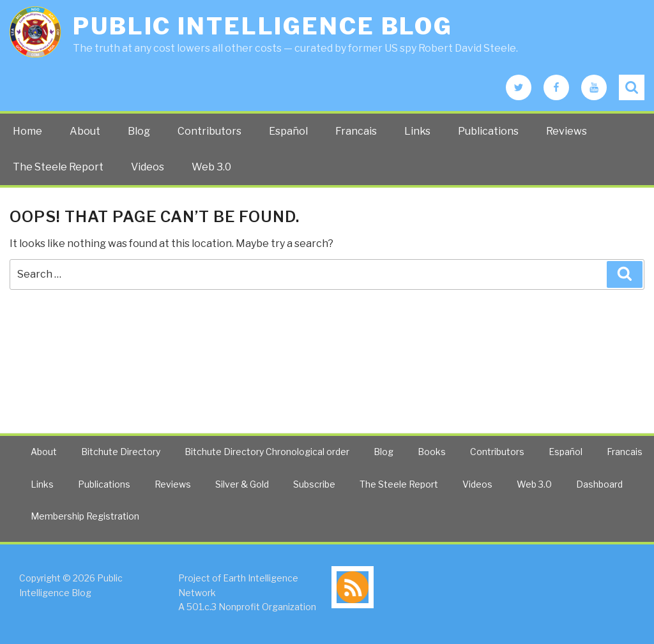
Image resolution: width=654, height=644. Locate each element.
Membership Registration (85, 516)
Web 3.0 (211, 167)
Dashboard (599, 484)
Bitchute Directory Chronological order (267, 452)
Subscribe (314, 484)
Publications (488, 131)
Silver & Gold (242, 484)
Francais (356, 131)
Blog (139, 131)
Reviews (567, 131)
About (85, 131)
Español (288, 131)
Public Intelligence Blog (263, 26)
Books (432, 452)
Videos (148, 167)
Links (417, 131)
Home (27, 131)
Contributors (209, 131)
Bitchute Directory (121, 452)
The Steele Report (58, 167)
